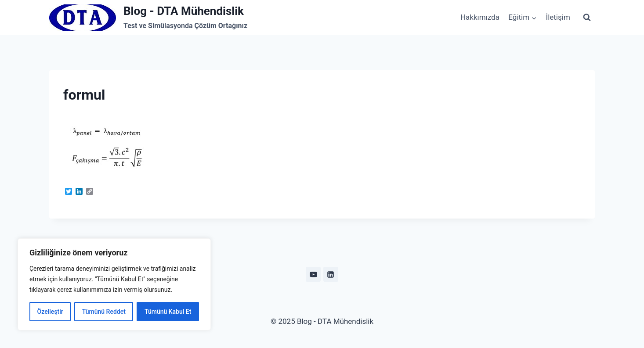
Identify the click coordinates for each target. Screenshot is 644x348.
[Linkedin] (331, 274)
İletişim (558, 17)
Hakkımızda (480, 17)
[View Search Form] (587, 18)
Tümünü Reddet (104, 312)
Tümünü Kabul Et (168, 312)
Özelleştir (50, 312)
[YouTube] (313, 274)
